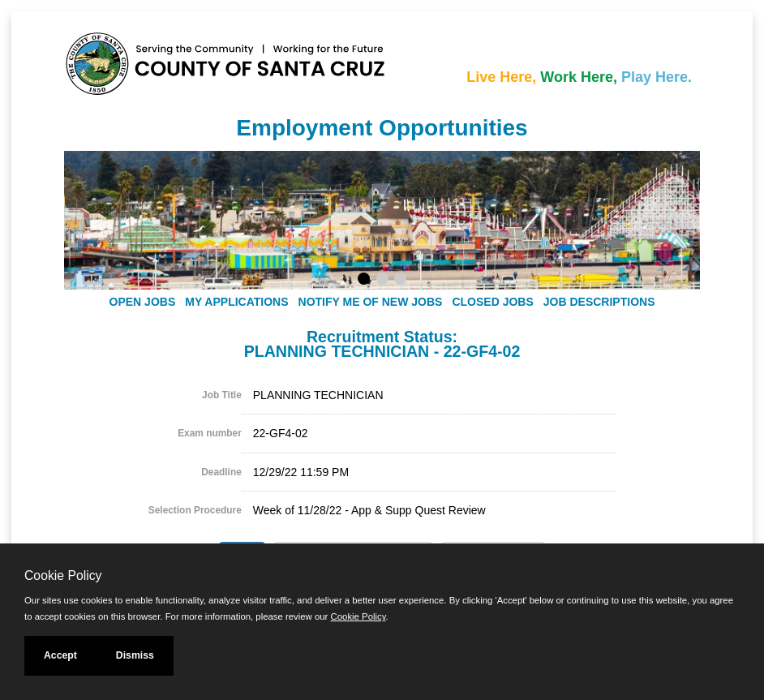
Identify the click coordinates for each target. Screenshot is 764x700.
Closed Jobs (492, 302)
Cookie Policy (63, 575)
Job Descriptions (599, 302)
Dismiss (135, 655)
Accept (60, 655)
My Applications (236, 302)
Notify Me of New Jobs (371, 302)
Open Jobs (143, 302)
